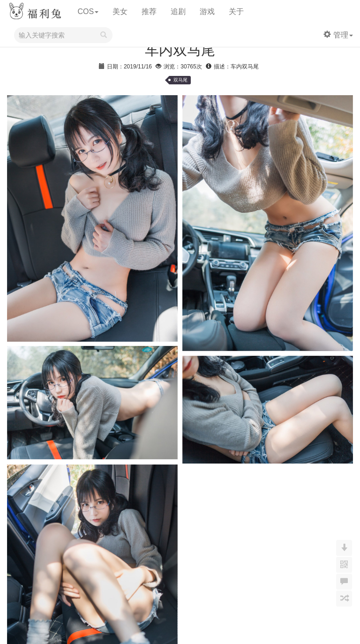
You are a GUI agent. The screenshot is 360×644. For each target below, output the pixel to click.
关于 (236, 11)
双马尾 (180, 80)
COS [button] (88, 11)
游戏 (207, 11)
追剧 (178, 11)
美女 (120, 11)
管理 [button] (338, 35)
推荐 (149, 11)
